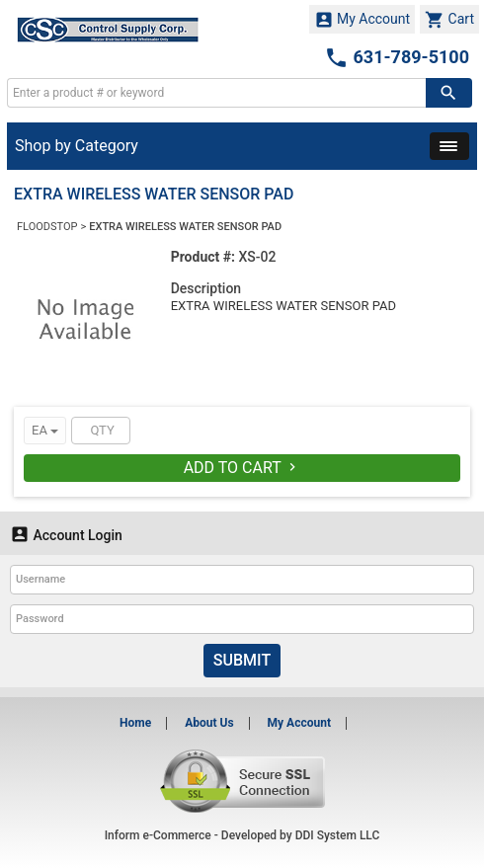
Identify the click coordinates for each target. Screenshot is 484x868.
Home (135, 723)
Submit (242, 660)
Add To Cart (242, 468)
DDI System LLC (338, 835)
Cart (449, 20)
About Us (209, 723)
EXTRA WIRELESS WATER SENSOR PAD (185, 227)
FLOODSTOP (47, 227)
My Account (363, 20)
